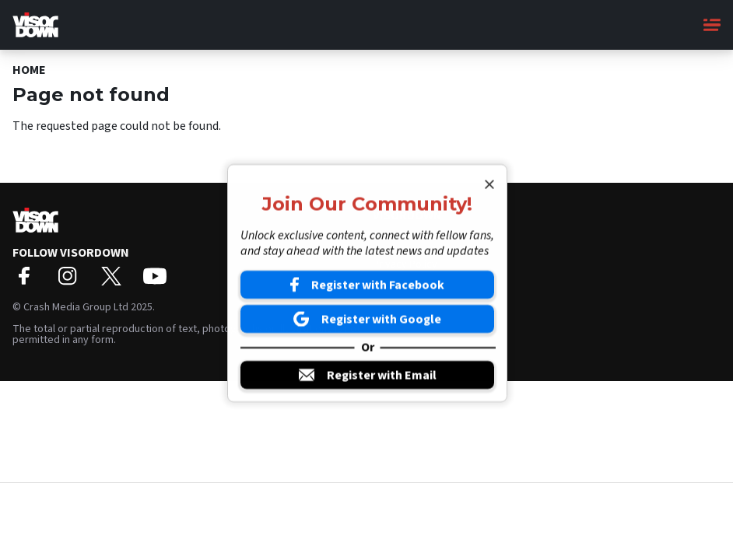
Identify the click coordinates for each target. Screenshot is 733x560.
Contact (391, 250)
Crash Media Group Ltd (76, 307)
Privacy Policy (405, 264)
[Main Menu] (712, 25)
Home (29, 70)
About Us (394, 235)
